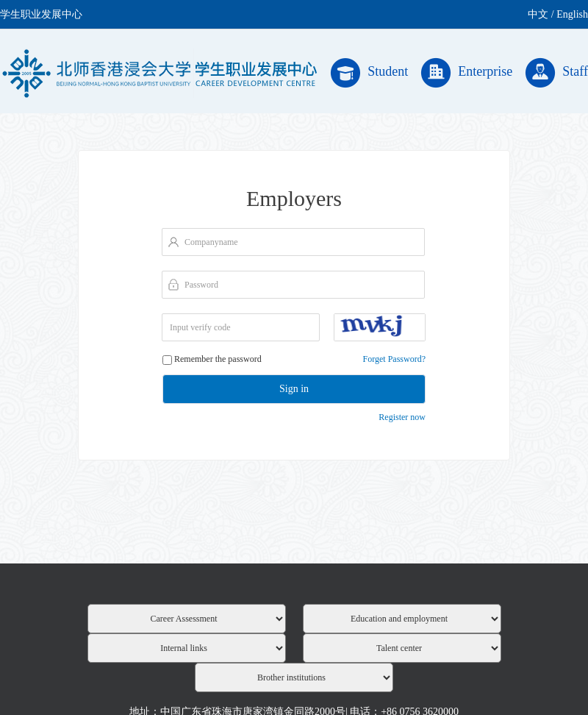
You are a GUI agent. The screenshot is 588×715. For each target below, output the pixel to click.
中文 (538, 14)
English (572, 14)
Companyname (211, 242)
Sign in (294, 389)
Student (369, 73)
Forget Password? (394, 359)
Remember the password (218, 359)
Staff (557, 73)
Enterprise (467, 73)
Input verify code (200, 327)
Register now (402, 417)
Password (201, 285)
